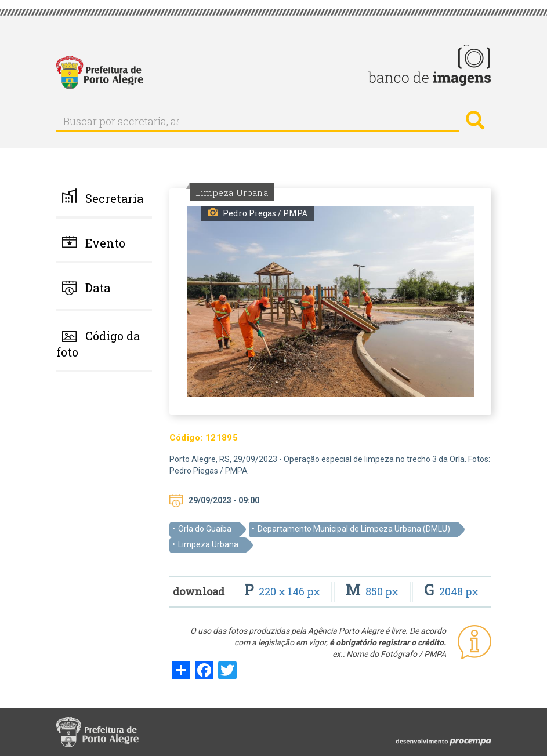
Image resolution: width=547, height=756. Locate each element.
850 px (373, 591)
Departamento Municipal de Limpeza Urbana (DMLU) (354, 529)
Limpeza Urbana (208, 544)
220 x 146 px (283, 591)
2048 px (451, 591)
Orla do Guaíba (205, 529)
